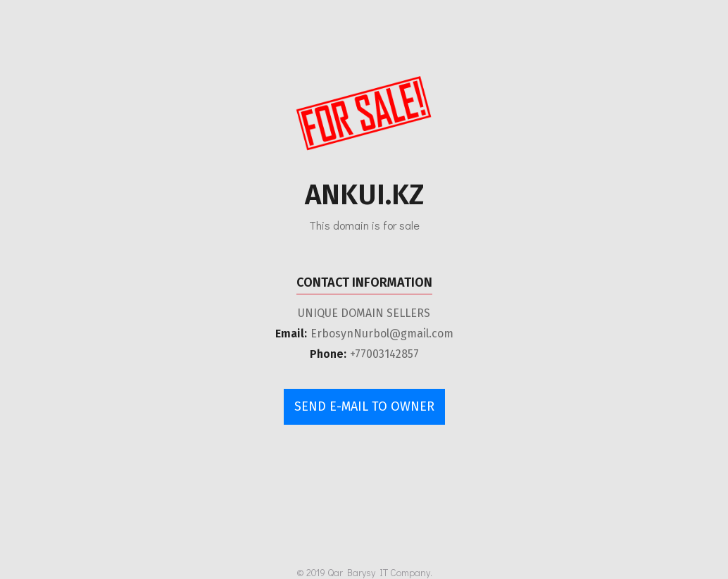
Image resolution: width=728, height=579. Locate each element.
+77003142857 (384, 354)
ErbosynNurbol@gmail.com (382, 334)
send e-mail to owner (364, 406)
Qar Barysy (351, 572)
